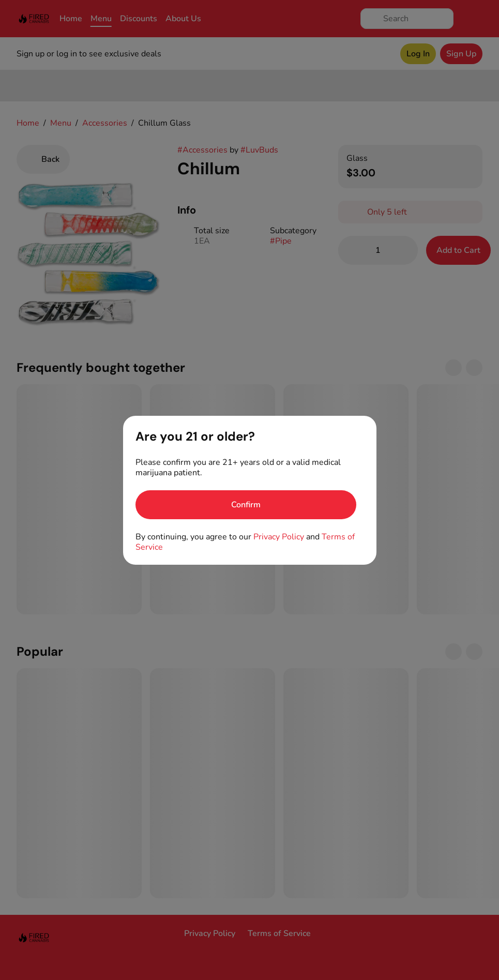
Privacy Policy (279, 537)
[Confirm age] (246, 505)
